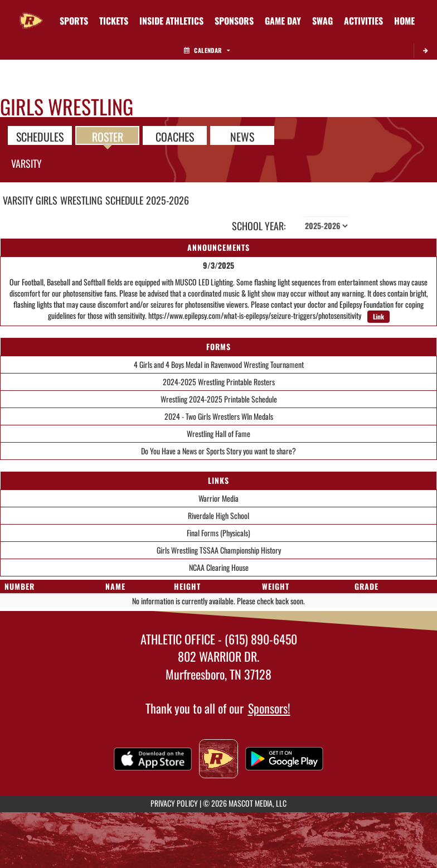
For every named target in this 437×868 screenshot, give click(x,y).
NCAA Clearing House (219, 567)
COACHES (175, 136)
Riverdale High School (219, 515)
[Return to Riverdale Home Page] (31, 14)
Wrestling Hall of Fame (219, 433)
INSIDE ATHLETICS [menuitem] (171, 21)
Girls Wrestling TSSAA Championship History (219, 550)
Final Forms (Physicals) (219, 533)
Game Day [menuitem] (283, 21)
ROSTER (108, 136)
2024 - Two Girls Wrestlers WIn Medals (219, 416)
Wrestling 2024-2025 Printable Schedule (219, 399)
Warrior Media (219, 498)
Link (378, 316)
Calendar (207, 50)
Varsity (26, 163)
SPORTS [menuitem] (74, 21)
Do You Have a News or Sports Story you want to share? (219, 451)
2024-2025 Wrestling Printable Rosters (219, 382)
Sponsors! (269, 708)
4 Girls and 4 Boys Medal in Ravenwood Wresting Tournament (219, 364)
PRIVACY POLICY (174, 803)
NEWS (242, 136)
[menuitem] (114, 21)
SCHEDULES (40, 136)
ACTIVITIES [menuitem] (363, 21)
